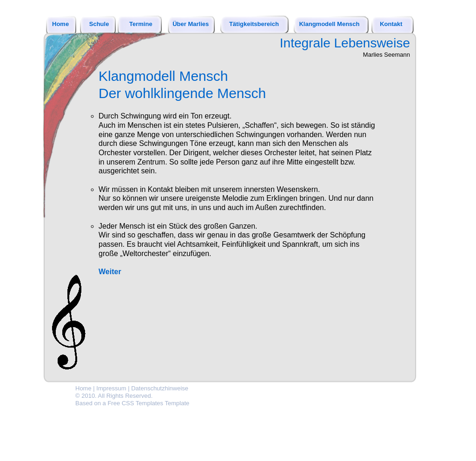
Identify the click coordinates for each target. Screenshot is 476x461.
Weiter (110, 272)
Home (60, 24)
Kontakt (391, 24)
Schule (99, 24)
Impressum (111, 388)
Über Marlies (191, 24)
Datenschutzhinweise (160, 388)
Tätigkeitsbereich (254, 24)
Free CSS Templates (135, 403)
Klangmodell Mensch (329, 24)
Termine (141, 24)
